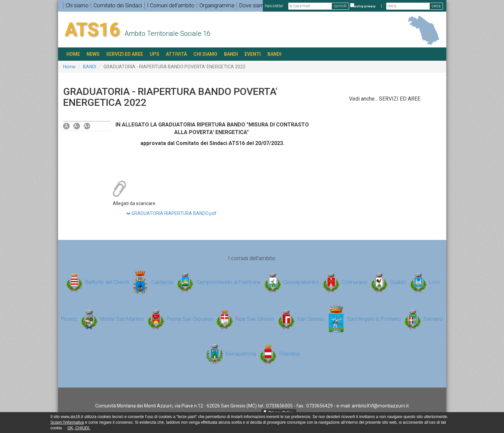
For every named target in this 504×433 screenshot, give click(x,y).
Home (69, 67)
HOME (73, 54)
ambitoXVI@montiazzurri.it (380, 406)
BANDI (231, 54)
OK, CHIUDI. (79, 428)
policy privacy (365, 6)
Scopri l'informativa (67, 422)
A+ (87, 126)
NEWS (93, 54)
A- (76, 126)
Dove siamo (253, 5)
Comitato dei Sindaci (118, 5)
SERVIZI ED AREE (125, 54)
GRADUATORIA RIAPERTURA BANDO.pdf (171, 213)
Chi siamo (77, 5)
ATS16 (92, 30)
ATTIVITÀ (176, 54)
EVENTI (253, 54)
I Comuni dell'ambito (171, 5)
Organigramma (217, 5)
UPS (154, 54)
